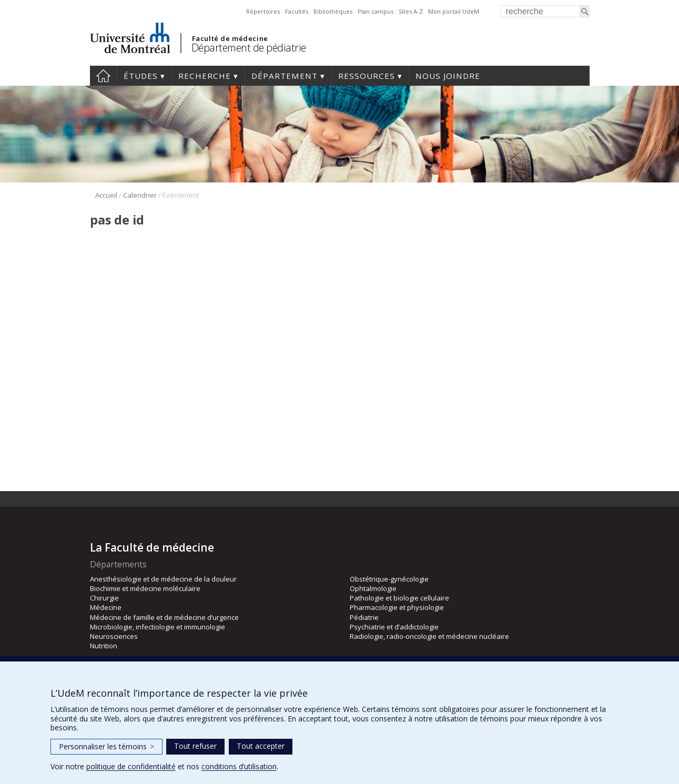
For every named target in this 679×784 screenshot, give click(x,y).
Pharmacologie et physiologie (397, 607)
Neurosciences (114, 636)
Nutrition (104, 646)
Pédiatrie (364, 617)
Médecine (106, 607)
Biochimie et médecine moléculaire (145, 588)
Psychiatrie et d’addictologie (394, 627)
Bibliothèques (333, 11)
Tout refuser (195, 746)
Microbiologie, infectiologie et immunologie (158, 627)
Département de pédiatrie (249, 48)
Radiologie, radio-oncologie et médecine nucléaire (429, 636)
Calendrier (140, 195)
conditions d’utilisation (239, 766)
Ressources (367, 76)
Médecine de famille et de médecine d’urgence (164, 617)
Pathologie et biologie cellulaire (399, 598)
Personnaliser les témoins (107, 746)
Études (141, 76)
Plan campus (376, 11)
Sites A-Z (411, 11)
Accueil (103, 76)
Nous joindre (448, 76)
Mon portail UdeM (454, 11)
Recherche (205, 76)
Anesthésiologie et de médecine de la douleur (163, 579)
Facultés (297, 11)
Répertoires (263, 11)
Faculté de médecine (230, 38)
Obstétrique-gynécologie (389, 579)
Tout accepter (261, 746)
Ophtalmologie (373, 588)
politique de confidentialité (131, 766)
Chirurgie (104, 598)
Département (285, 76)
